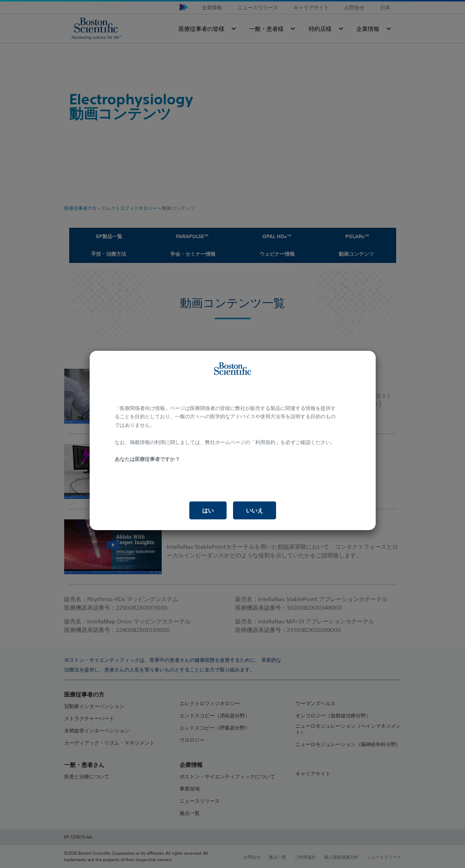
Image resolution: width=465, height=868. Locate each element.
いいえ (255, 510)
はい (208, 510)
